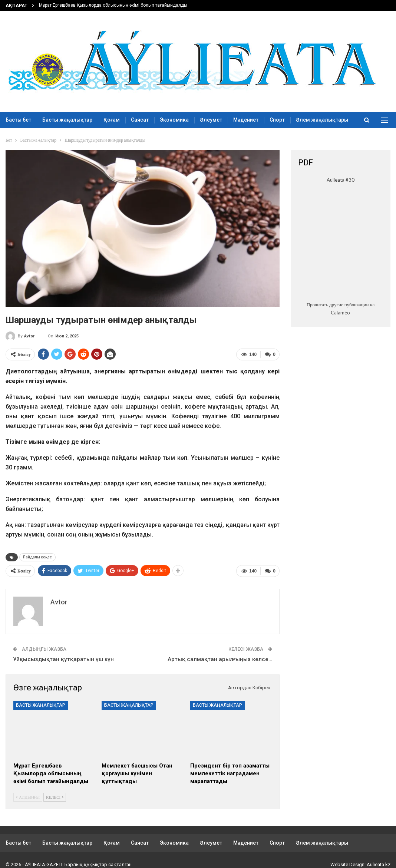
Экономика (174, 120)
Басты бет (18, 120)
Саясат (140, 120)
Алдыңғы (28, 797)
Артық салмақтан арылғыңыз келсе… (220, 659)
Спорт (277, 120)
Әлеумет (211, 120)
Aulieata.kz (379, 864)
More (302, 120)
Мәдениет (246, 120)
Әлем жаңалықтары (322, 843)
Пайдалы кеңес (37, 557)
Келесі (55, 797)
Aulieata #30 (341, 180)
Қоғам (112, 120)
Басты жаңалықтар (67, 120)
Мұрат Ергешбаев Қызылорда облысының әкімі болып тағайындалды (113, 5)
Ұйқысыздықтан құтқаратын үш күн (63, 659)
